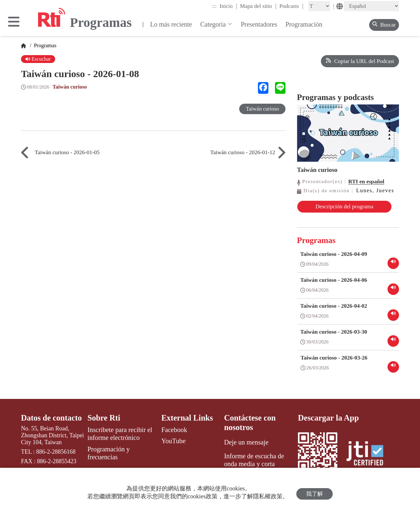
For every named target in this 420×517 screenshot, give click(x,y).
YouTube (174, 446)
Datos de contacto (52, 422)
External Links (188, 422)
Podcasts (291, 6)
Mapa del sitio (258, 6)
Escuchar (39, 59)
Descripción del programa (332, 209)
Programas (44, 45)
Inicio (228, 6)
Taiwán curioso (71, 88)
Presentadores (259, 24)
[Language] (371, 6)
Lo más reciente (171, 24)
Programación (304, 24)
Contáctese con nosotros (250, 427)
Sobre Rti (104, 422)
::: (214, 6)
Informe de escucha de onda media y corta (254, 465)
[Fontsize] (319, 6)
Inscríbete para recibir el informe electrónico (120, 439)
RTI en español (366, 182)
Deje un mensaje (246, 447)
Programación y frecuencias (109, 458)
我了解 (315, 493)
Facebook (174, 435)
